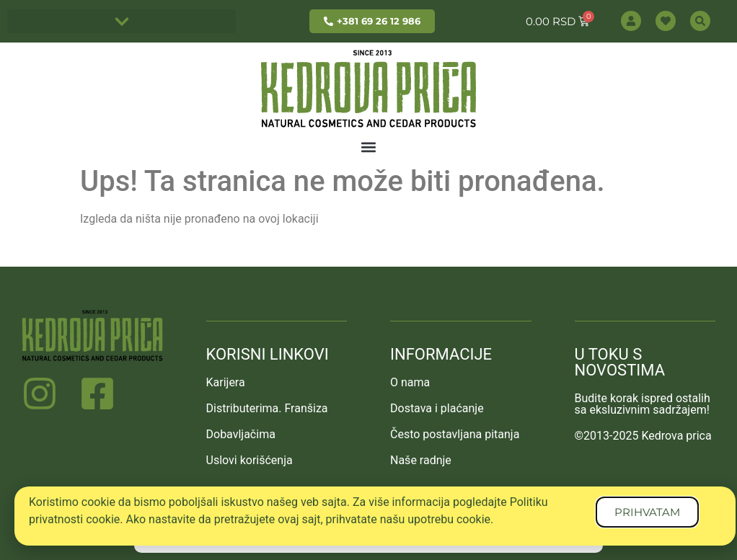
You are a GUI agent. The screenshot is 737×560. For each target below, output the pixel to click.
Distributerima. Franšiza (267, 408)
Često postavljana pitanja (455, 434)
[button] (122, 21)
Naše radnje (421, 460)
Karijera (226, 382)
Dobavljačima (241, 434)
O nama (410, 382)
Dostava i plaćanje (437, 408)
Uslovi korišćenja (250, 460)
